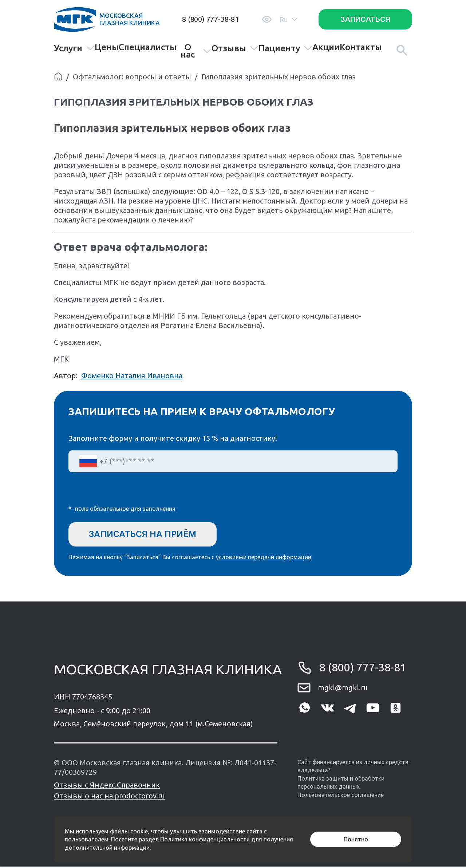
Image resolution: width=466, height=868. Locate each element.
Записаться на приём (146, 534)
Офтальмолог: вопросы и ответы (132, 77)
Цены (107, 47)
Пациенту (285, 48)
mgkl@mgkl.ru (343, 689)
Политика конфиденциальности (205, 839)
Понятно (356, 839)
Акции (326, 47)
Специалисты (148, 47)
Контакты (361, 47)
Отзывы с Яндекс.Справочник (107, 786)
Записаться (365, 19)
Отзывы (235, 48)
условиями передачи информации (264, 559)
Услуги (74, 48)
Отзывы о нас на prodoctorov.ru (109, 797)
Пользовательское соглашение (341, 796)
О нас (196, 51)
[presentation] (124, 493)
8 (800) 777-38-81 (210, 19)
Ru (288, 19)
